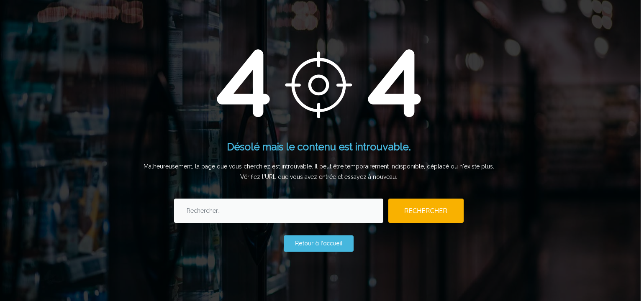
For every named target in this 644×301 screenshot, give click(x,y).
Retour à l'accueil (319, 243)
